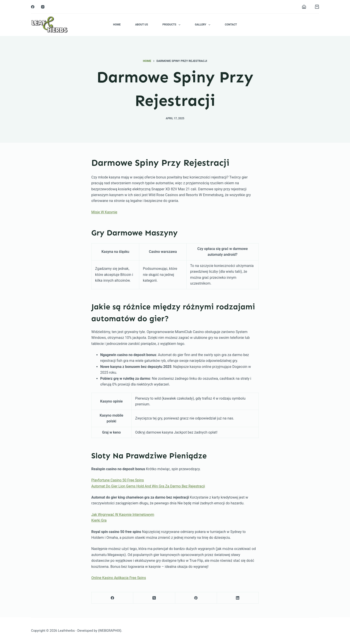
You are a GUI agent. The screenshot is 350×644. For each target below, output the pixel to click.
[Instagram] (43, 7)
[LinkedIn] (238, 598)
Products (172, 25)
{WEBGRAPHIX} (110, 631)
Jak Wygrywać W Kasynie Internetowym (123, 515)
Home (117, 25)
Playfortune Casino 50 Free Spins (118, 480)
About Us (141, 25)
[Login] (304, 7)
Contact (231, 25)
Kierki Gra (99, 520)
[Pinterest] (196, 598)
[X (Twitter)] (154, 598)
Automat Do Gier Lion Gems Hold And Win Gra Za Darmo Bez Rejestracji (148, 486)
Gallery (203, 25)
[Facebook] (33, 7)
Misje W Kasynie (104, 212)
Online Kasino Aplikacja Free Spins (119, 578)
